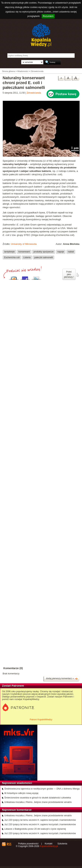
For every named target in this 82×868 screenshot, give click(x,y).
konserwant (24, 252)
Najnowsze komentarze (17, 810)
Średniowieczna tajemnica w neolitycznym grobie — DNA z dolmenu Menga (42, 789)
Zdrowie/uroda (34, 93)
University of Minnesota (24, 244)
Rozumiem (48, 16)
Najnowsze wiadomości (17, 783)
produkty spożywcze (44, 252)
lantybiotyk (9, 252)
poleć (78, 275)
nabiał (71, 252)
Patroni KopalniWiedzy (41, 720)
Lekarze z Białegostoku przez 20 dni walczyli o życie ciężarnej (35, 829)
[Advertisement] (41, 415)
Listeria (27, 257)
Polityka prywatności (28, 844)
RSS (9, 844)
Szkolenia (62, 844)
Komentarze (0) (13, 668)
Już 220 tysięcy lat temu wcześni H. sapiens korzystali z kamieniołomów (40, 820)
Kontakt (49, 844)
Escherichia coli (12, 257)
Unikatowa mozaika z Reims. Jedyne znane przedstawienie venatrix (38, 802)
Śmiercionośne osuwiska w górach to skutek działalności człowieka (38, 798)
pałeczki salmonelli (44, 257)
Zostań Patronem (13, 686)
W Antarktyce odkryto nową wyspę (21, 793)
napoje (61, 252)
